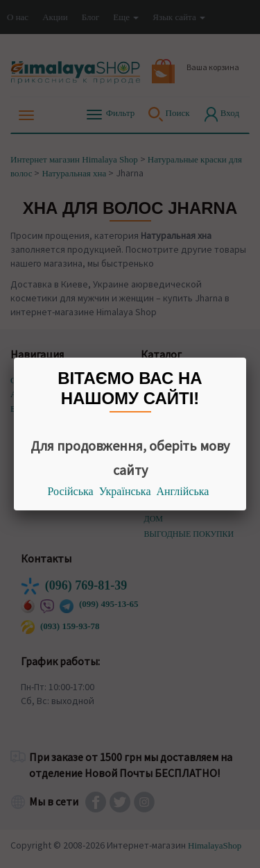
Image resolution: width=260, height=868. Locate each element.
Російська (71, 491)
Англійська (183, 491)
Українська (125, 491)
